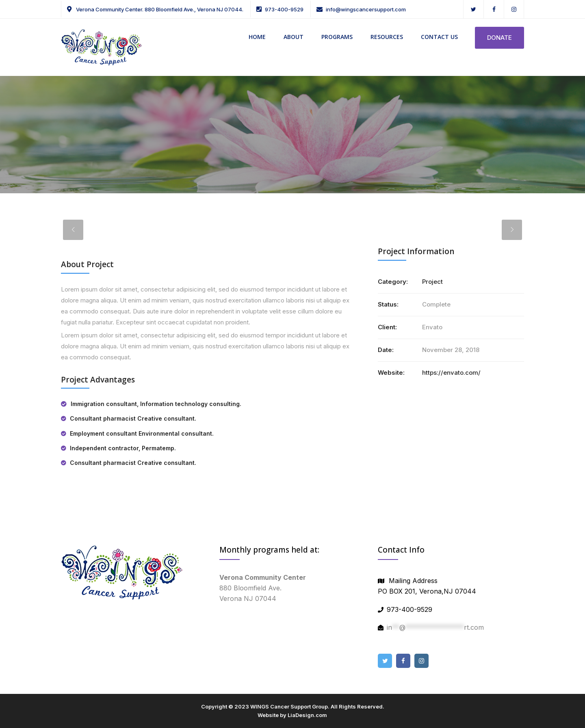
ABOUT (294, 37)
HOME (257, 37)
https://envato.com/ (451, 373)
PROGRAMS (337, 37)
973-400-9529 (284, 9)
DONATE (499, 38)
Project (432, 282)
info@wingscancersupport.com (366, 9)
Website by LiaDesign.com (292, 715)
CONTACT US (439, 37)
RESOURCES (387, 37)
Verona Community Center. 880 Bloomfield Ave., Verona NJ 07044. (159, 9)
